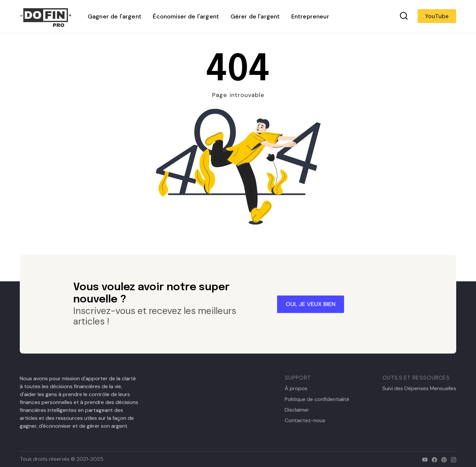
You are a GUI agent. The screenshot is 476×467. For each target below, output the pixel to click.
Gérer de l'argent (255, 16)
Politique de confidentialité (317, 399)
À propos (296, 389)
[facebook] (433, 459)
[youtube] (423, 459)
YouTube (437, 16)
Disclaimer (297, 410)
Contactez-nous (305, 420)
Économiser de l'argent (186, 16)
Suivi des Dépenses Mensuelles (419, 389)
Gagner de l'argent (115, 16)
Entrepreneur (310, 16)
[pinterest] (443, 459)
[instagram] (452, 459)
